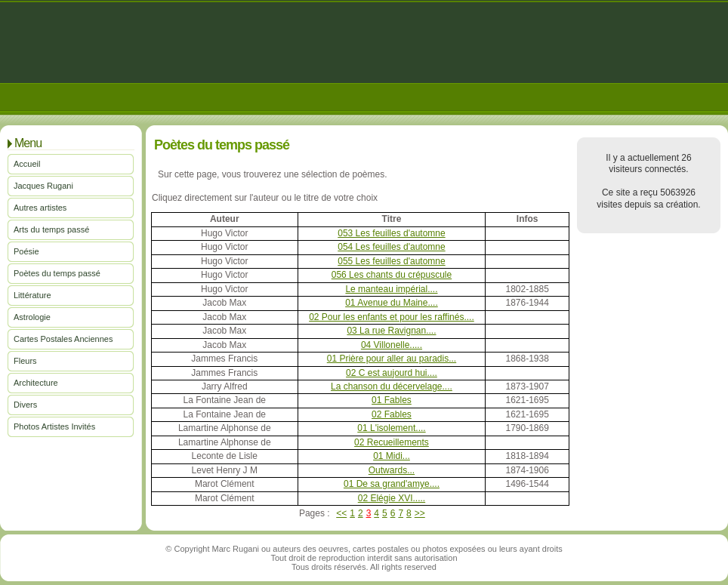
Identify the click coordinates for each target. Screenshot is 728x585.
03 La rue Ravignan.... (391, 331)
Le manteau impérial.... (391, 289)
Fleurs (25, 361)
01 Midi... (392, 456)
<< (341, 513)
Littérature (32, 295)
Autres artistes (40, 208)
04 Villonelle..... (392, 345)
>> (420, 513)
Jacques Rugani (43, 186)
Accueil (27, 164)
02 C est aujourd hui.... (392, 373)
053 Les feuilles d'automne (391, 233)
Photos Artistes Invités (54, 426)
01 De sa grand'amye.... (392, 484)
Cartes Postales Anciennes (63, 339)
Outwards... (392, 470)
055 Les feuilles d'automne (391, 261)
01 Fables (392, 400)
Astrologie (32, 317)
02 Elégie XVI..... (392, 498)
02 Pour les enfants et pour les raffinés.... (392, 317)
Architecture (36, 383)
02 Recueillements (392, 442)
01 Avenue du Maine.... (392, 303)
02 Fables (392, 414)
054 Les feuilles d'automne (391, 247)
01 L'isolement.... (391, 428)
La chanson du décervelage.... (392, 386)
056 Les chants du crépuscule (392, 275)
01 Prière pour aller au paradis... (392, 359)
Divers (25, 405)
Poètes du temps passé (57, 273)
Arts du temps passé (51, 229)
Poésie (26, 251)
